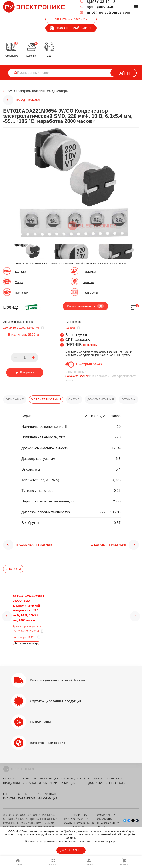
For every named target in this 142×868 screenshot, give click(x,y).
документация (101, 399)
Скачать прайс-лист (71, 28)
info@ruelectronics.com (105, 12)
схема (74, 399)
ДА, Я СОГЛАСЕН (71, 850)
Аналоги (13, 569)
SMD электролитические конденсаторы (38, 91)
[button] (7, 620)
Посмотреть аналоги (85, 306)
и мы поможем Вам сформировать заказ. (102, 376)
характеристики (46, 399)
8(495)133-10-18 (97, 2)
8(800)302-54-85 (97, 7)
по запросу (90, 345)
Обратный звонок (71, 19)
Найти (123, 73)
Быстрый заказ (89, 364)
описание (15, 399)
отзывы (129, 399)
